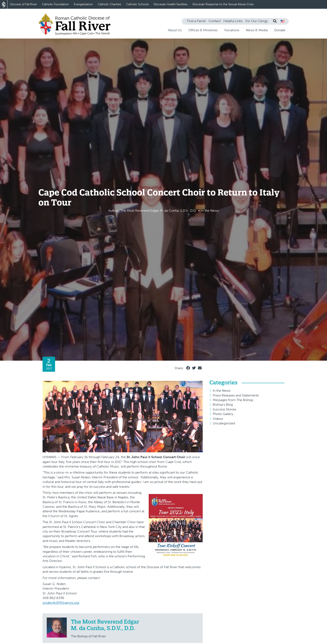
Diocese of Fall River (23, 4)
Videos (218, 419)
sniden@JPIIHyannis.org (61, 603)
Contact (215, 21)
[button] (283, 21)
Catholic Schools (137, 4)
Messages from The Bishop (233, 400)
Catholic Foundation (55, 4)
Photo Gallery (223, 414)
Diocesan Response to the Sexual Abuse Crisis (223, 4)
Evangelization (83, 4)
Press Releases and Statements (236, 395)
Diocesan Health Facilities (171, 4)
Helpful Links (233, 21)
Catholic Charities (109, 4)
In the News (222, 391)
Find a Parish (196, 21)
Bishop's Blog (223, 405)
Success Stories (224, 409)
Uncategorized (224, 423)
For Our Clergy (257, 21)
